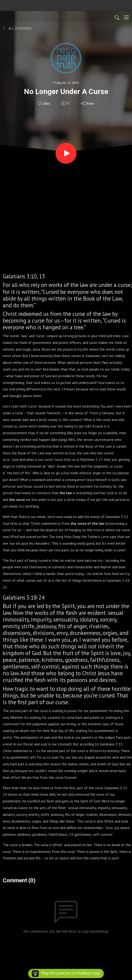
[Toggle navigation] (126, 17)
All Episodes (17, 28)
